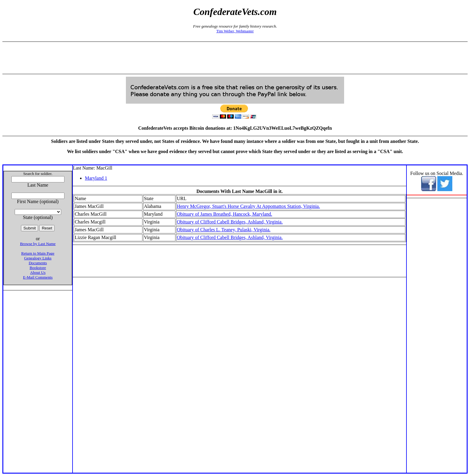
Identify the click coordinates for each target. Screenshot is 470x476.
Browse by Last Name (38, 244)
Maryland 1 (96, 178)
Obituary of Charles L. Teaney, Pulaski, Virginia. (224, 230)
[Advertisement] (235, 58)
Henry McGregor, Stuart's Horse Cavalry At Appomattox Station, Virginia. (248, 206)
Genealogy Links (38, 258)
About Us (38, 272)
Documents (38, 263)
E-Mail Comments (38, 277)
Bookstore (38, 268)
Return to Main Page (38, 253)
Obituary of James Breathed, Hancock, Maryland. (225, 214)
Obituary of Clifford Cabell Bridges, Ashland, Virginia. (230, 222)
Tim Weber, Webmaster (235, 31)
